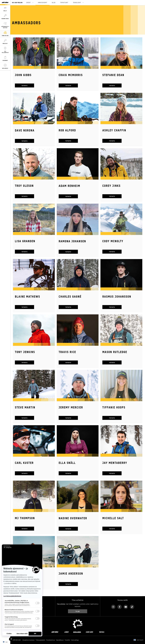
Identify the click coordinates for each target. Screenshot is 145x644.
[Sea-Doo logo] (77, 632)
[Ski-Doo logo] (5, 3)
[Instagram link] (113, 606)
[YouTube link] (126, 606)
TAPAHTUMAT (64, 2)
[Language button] (5, 642)
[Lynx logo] (67, 632)
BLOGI (54, 2)
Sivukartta (67, 640)
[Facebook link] (120, 606)
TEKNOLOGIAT (77, 2)
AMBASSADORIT (43, 2)
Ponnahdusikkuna (51, 640)
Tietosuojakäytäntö (40, 640)
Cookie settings (75, 640)
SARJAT (29, 2)
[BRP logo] (78, 624)
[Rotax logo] (102, 632)
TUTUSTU (24, 85)
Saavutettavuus (60, 640)
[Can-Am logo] (89, 632)
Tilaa (78, 611)
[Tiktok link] (132, 606)
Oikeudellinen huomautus (28, 640)
